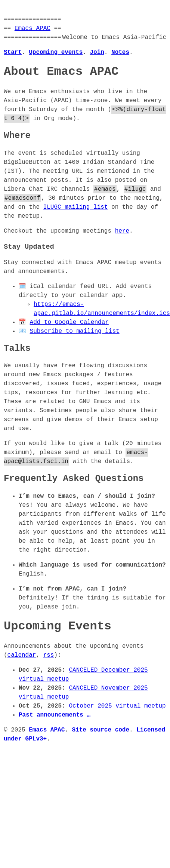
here (122, 231)
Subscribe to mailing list (75, 331)
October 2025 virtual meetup (117, 706)
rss (49, 655)
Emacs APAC (33, 28)
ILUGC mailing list (76, 207)
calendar (22, 655)
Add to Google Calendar (69, 322)
